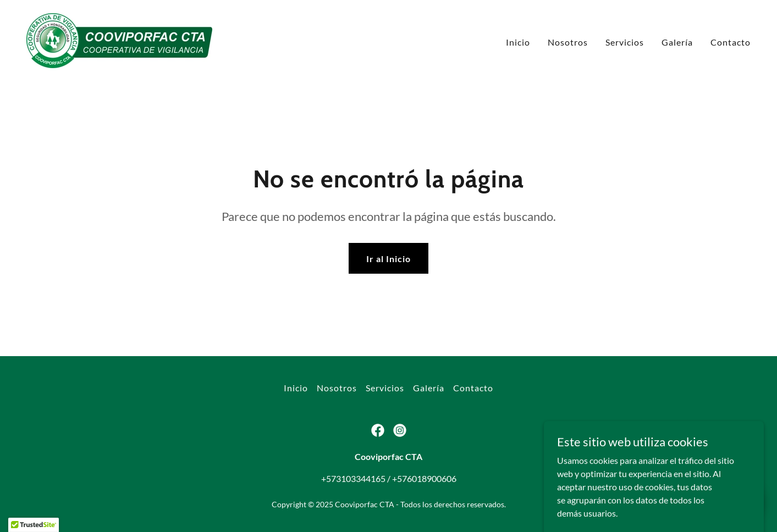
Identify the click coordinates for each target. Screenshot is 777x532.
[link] (119, 39)
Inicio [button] (296, 388)
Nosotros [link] (568, 42)
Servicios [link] (625, 42)
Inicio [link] (518, 42)
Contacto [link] (731, 42)
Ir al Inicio (388, 259)
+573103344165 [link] (353, 478)
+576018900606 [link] (424, 478)
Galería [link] (677, 42)
